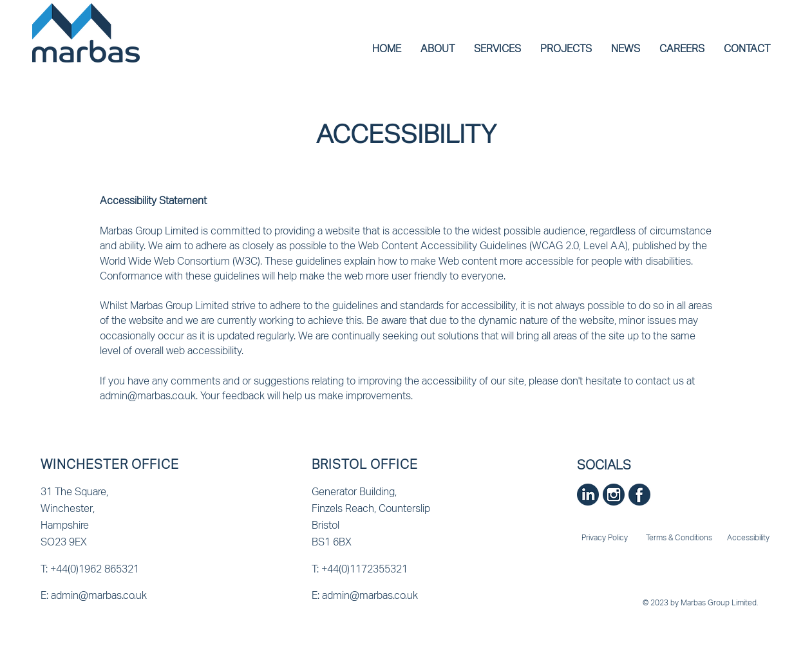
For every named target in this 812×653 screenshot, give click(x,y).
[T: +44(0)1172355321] (390, 569)
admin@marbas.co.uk (148, 395)
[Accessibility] (750, 538)
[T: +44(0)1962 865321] (118, 569)
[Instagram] (614, 495)
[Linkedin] (588, 495)
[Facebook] (639, 495)
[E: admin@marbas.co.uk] (118, 595)
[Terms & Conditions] (680, 538)
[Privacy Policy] (606, 538)
